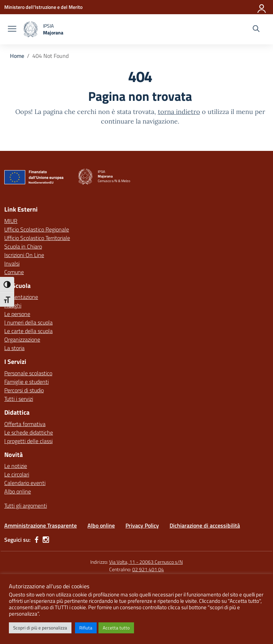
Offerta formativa (25, 424)
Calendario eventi (25, 483)
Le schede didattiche (29, 432)
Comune (14, 272)
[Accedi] (262, 7)
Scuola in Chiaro (23, 246)
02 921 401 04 (148, 569)
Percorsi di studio (24, 390)
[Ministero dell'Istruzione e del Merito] (43, 7)
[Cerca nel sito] (256, 29)
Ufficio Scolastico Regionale (37, 229)
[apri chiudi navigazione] (12, 29)
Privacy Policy (142, 525)
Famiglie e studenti (26, 382)
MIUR (11, 221)
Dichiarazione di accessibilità (205, 525)
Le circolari (17, 474)
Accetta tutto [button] (116, 628)
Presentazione (21, 297)
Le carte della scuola (28, 331)
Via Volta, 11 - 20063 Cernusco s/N (146, 562)
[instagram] (46, 540)
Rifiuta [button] (86, 628)
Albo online (18, 491)
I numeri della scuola (28, 322)
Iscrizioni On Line (24, 255)
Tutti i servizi (19, 399)
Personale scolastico (28, 373)
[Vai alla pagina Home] (17, 56)
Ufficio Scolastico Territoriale (37, 238)
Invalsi (12, 263)
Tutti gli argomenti (26, 506)
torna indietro (179, 112)
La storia (14, 348)
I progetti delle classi (28, 441)
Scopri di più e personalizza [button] (40, 628)
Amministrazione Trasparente (41, 525)
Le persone (17, 314)
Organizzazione (22, 339)
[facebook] (37, 540)
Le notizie (16, 466)
